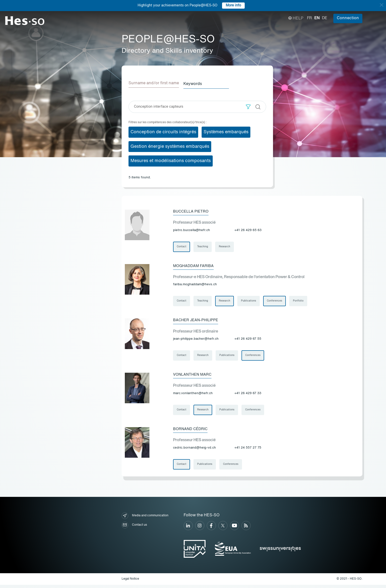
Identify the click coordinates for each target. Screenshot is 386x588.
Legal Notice (130, 582)
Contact (182, 246)
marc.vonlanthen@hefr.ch (193, 395)
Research (226, 246)
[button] (248, 106)
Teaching (203, 246)
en (317, 18)
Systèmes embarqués (226, 131)
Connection (348, 18)
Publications (250, 302)
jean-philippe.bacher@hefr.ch (196, 340)
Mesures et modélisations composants (171, 160)
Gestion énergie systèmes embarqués (170, 146)
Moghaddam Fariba (194, 266)
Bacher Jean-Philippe (197, 321)
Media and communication (145, 519)
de (325, 18)
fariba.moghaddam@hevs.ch (195, 285)
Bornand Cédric (191, 431)
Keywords (196, 83)
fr (309, 18)
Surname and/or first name (154, 83)
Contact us (134, 528)
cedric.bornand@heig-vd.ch (194, 450)
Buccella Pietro (192, 211)
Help (296, 18)
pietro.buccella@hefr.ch (192, 229)
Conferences (277, 302)
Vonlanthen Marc (193, 376)
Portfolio (301, 302)
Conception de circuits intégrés (163, 131)
